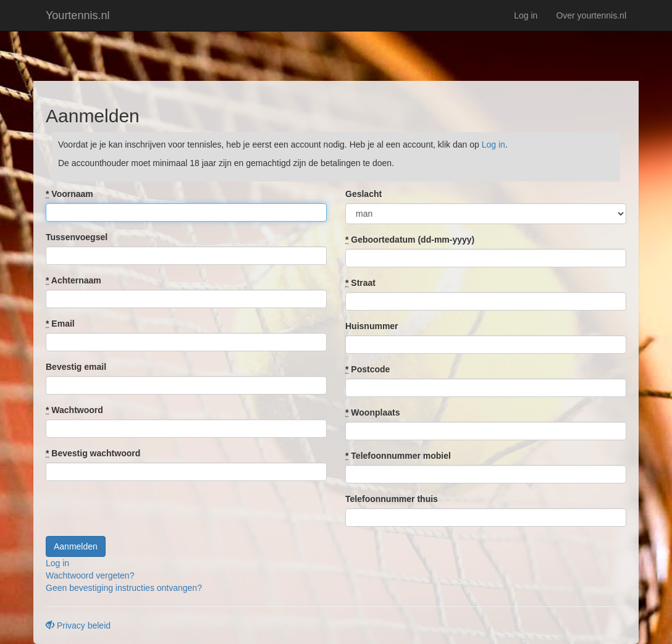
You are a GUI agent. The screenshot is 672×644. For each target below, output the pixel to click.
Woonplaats (372, 412)
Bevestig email (76, 367)
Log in (526, 15)
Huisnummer (372, 326)
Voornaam (69, 194)
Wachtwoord (74, 410)
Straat (360, 283)
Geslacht (363, 194)
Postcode (367, 369)
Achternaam (73, 280)
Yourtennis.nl (78, 15)
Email (60, 324)
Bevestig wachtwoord (93, 453)
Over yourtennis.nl (591, 15)
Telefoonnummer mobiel (398, 456)
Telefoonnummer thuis (392, 499)
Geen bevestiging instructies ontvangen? (124, 588)
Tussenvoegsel (77, 237)
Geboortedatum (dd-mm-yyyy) (410, 240)
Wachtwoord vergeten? (90, 575)
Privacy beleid (78, 625)
